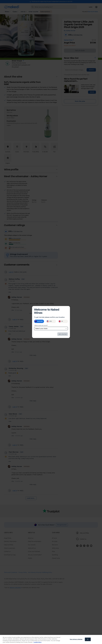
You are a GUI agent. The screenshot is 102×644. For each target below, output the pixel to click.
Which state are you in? (41, 325)
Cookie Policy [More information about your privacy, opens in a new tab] (37, 642)
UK (61, 321)
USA (49, 321)
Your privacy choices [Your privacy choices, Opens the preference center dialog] (76, 639)
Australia (39, 321)
